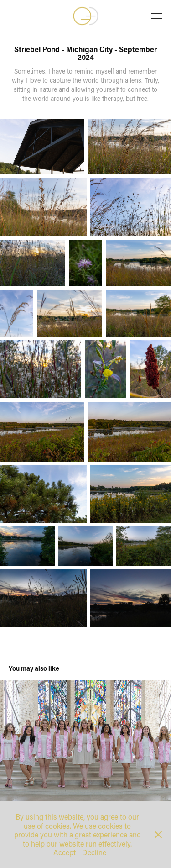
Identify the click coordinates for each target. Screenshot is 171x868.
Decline (94, 852)
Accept (65, 852)
